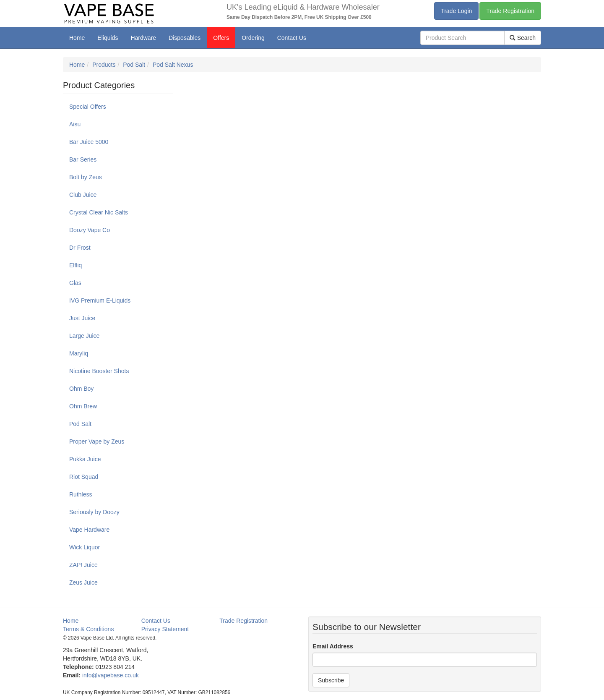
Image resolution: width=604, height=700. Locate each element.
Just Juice (82, 318)
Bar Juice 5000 (89, 142)
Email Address (333, 646)
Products (104, 65)
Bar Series (83, 159)
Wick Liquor (85, 547)
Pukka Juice (85, 459)
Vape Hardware (89, 530)
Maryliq (79, 353)
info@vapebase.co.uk (111, 675)
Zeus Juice (83, 582)
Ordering (253, 38)
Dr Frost (80, 248)
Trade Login (456, 11)
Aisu (75, 124)
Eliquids (108, 38)
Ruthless (81, 494)
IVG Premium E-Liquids (100, 300)
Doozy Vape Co (90, 230)
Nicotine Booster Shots (99, 371)
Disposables (185, 38)
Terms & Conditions (88, 629)
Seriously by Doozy (94, 512)
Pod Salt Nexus (173, 65)
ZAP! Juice (83, 565)
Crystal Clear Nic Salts (99, 212)
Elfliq (75, 265)
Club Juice (83, 195)
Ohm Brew (83, 406)
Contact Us (292, 38)
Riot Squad (84, 477)
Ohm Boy (81, 389)
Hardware (143, 38)
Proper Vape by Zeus (97, 441)
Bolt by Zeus (86, 177)
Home (77, 38)
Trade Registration (510, 11)
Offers (221, 38)
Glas (75, 283)
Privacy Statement (165, 629)
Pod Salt (134, 65)
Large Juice (84, 336)
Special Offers (88, 107)
